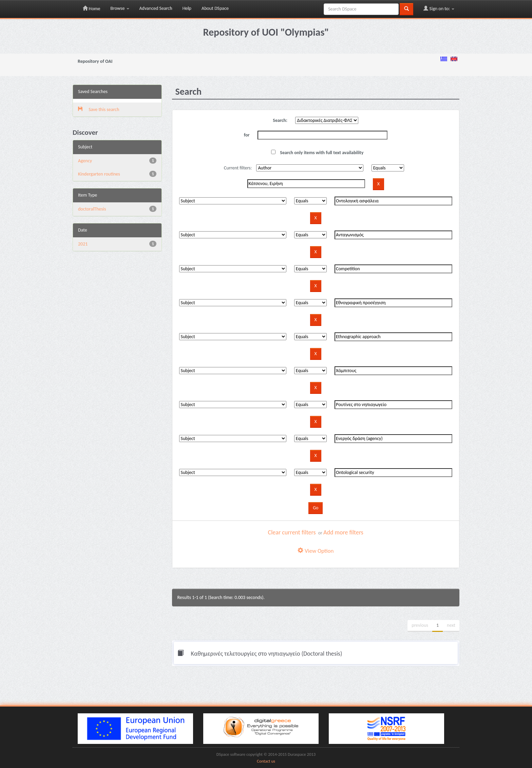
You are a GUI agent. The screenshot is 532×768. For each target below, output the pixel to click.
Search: (280, 120)
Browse (120, 8)
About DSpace (215, 8)
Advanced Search (156, 8)
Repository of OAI (95, 61)
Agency (85, 161)
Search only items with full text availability (317, 153)
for (247, 135)
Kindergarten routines (99, 174)
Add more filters (343, 532)
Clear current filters (292, 532)
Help (187, 8)
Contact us (266, 761)
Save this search (99, 109)
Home (91, 8)
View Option (316, 551)
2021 (83, 244)
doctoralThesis (92, 209)
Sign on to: (439, 8)
